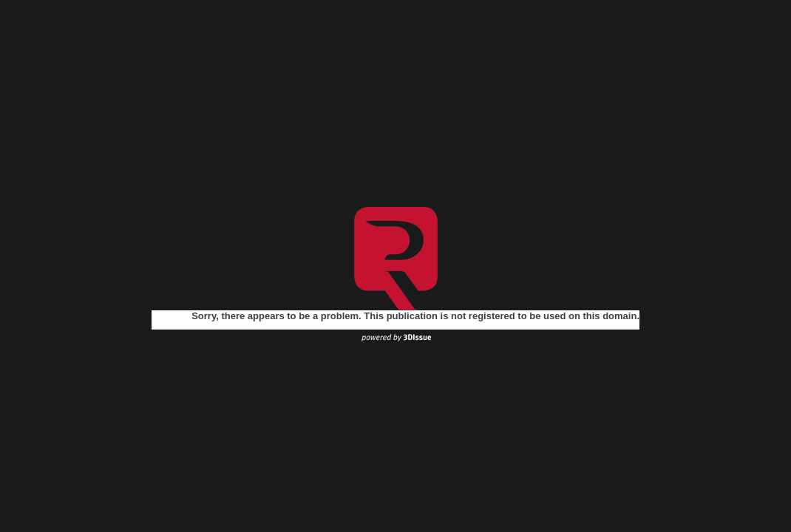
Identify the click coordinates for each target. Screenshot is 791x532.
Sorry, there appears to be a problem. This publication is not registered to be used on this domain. (415, 316)
